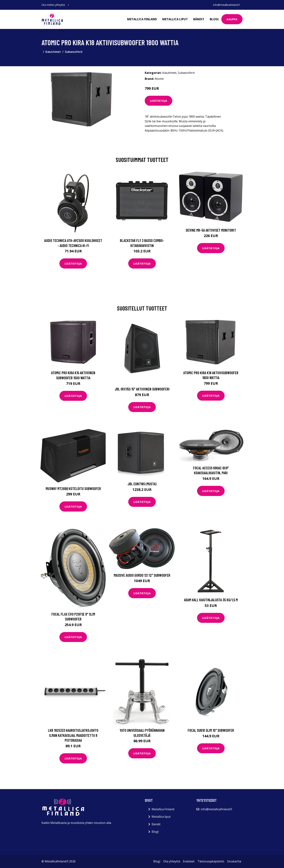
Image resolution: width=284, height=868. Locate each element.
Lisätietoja (158, 101)
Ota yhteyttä (172, 861)
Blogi (214, 19)
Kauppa (232, 19)
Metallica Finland (142, 19)
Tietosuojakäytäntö (211, 861)
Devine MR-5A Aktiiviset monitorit (211, 230)
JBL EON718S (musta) (142, 484)
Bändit (199, 19)
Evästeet (189, 861)
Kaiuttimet (53, 52)
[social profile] (69, 5)
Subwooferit (74, 52)
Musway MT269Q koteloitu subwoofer (73, 488)
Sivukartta (234, 861)
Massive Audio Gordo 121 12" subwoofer (142, 575)
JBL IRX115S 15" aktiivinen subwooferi (142, 389)
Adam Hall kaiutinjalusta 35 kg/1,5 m (211, 600)
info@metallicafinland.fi (226, 5)
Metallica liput (175, 19)
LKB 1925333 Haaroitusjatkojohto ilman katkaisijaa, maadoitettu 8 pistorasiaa (73, 735)
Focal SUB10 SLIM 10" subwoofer (211, 730)
